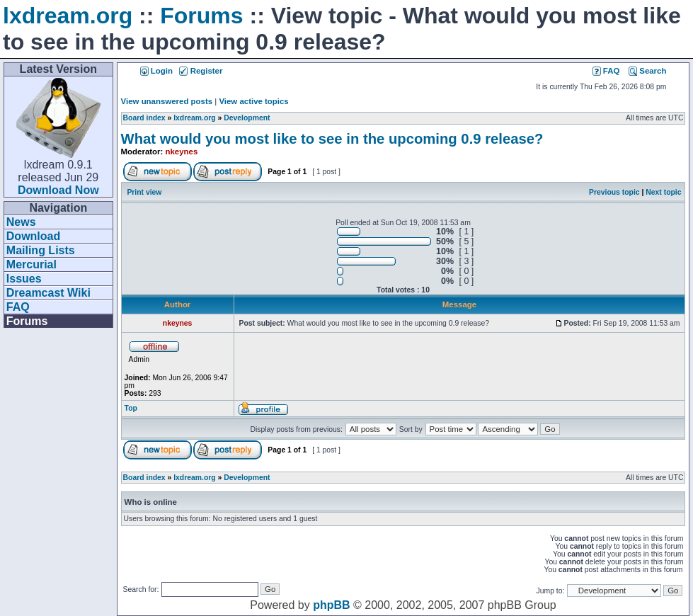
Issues (24, 279)
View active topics (253, 101)
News (21, 222)
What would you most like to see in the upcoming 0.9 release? (332, 139)
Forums (201, 16)
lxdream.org (68, 16)
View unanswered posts (167, 101)
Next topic (663, 192)
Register (201, 71)
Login (156, 71)
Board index (144, 118)
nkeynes (182, 152)
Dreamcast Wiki (48, 293)
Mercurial (31, 264)
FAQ (18, 307)
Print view (144, 192)
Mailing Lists (41, 250)
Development (247, 118)
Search (647, 71)
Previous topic (614, 192)
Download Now (58, 190)
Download (33, 236)
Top (131, 408)
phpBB (331, 605)
